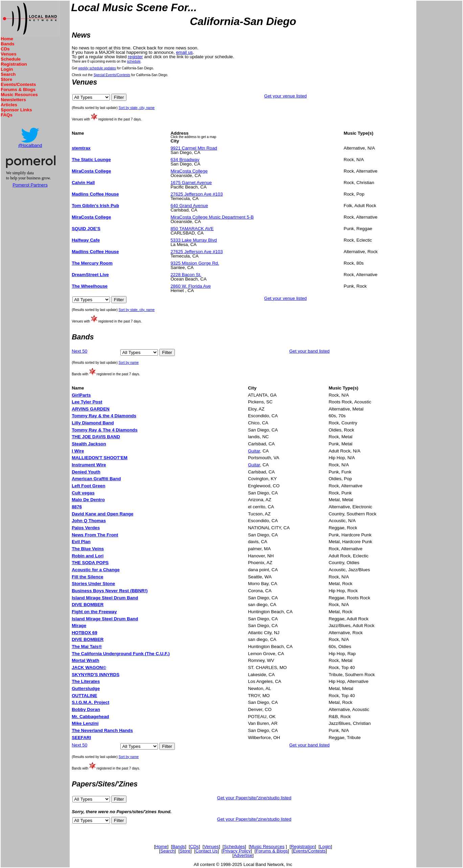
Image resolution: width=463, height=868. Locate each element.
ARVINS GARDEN (91, 409)
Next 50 (79, 351)
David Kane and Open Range (102, 514)
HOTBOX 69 (85, 633)
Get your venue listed (285, 96)
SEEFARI (81, 738)
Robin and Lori (88, 556)
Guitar (254, 451)
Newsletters (13, 100)
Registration (14, 64)
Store (6, 79)
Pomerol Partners (30, 185)
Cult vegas (83, 493)
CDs (5, 49)
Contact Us (207, 851)
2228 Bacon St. (186, 275)
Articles (9, 105)
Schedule (11, 59)
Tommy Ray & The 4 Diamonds (105, 430)
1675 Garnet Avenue (191, 183)
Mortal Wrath (85, 660)
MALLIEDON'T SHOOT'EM (100, 458)
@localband (30, 145)
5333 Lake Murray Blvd (194, 240)
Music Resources (19, 95)
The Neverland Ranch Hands (102, 730)
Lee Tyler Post (87, 402)
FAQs (7, 115)
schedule (134, 61)
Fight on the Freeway (94, 612)
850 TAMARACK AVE (192, 229)
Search (8, 74)
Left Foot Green (88, 486)
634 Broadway (185, 160)
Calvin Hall (83, 183)
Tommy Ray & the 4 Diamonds (104, 416)
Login (7, 69)
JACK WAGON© (89, 667)
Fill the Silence (87, 577)
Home (7, 39)
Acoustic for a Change (96, 570)
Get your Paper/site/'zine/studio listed (254, 798)
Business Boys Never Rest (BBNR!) (110, 591)
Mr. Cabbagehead (90, 717)
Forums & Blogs (18, 90)
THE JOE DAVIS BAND (96, 437)
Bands (8, 44)
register (135, 57)
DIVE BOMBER (88, 605)
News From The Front (95, 535)
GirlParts (81, 395)
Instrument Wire (89, 465)
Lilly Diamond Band (93, 423)
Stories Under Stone (93, 584)
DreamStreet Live (90, 275)
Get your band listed (309, 351)
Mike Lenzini (85, 723)
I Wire (78, 451)
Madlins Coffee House (95, 194)
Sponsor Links (16, 110)
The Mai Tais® (87, 647)
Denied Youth (86, 472)
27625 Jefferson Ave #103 (196, 194)
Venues (9, 54)
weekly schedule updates (97, 68)
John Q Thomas (89, 521)
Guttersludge (86, 688)
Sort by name (129, 363)
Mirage (79, 626)
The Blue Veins (88, 549)
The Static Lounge (91, 160)
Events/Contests (18, 84)
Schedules (234, 847)
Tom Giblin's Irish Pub (95, 206)
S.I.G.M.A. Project (90, 702)
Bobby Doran (86, 709)
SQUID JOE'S (86, 229)
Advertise (243, 855)
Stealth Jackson (89, 444)
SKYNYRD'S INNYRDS (96, 675)
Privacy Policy (237, 851)
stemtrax (81, 148)
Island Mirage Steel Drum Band (105, 598)
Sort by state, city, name (137, 108)
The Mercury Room (92, 263)
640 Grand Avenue (189, 206)
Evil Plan (81, 542)
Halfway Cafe (86, 240)
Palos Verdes (86, 528)
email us (184, 52)
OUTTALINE (84, 696)
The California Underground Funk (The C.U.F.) (121, 654)
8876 (77, 507)
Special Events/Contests (112, 75)
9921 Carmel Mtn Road (194, 148)
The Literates (86, 681)
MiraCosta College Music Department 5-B (212, 217)
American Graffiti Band (96, 479)
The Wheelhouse (90, 286)
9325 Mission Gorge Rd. (195, 263)
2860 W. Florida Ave (191, 286)
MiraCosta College (91, 171)
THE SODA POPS (90, 563)
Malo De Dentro (88, 500)
